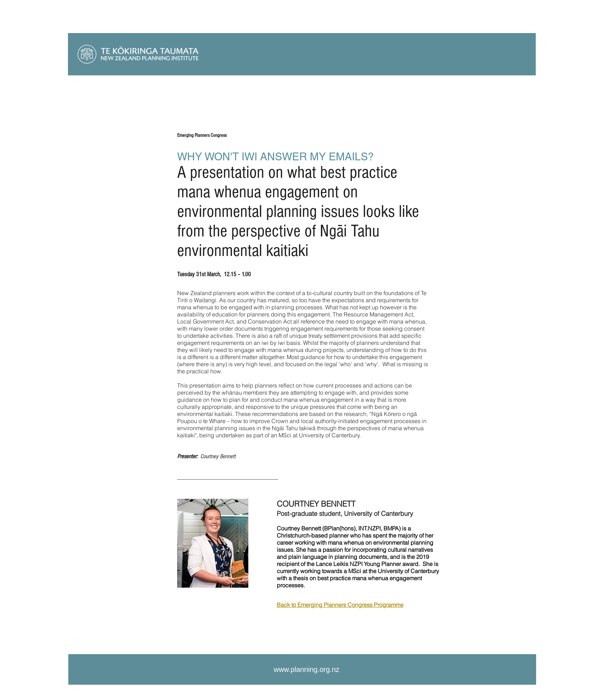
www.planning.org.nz (306, 669)
